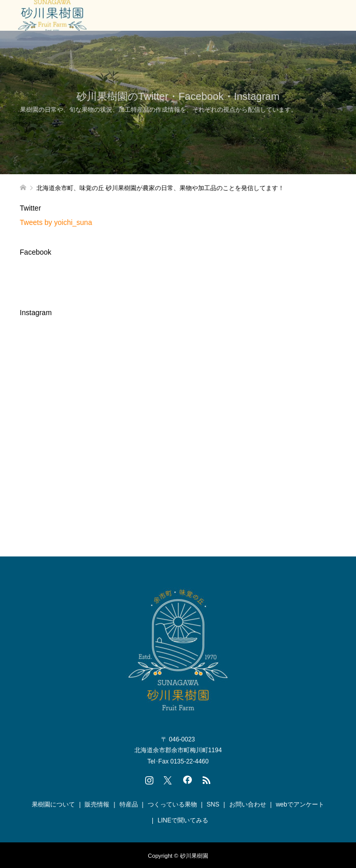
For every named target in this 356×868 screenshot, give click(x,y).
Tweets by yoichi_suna (56, 222)
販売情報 (97, 804)
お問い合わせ (248, 804)
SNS (213, 804)
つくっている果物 (172, 804)
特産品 (129, 804)
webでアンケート (300, 804)
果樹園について (53, 804)
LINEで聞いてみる (183, 820)
